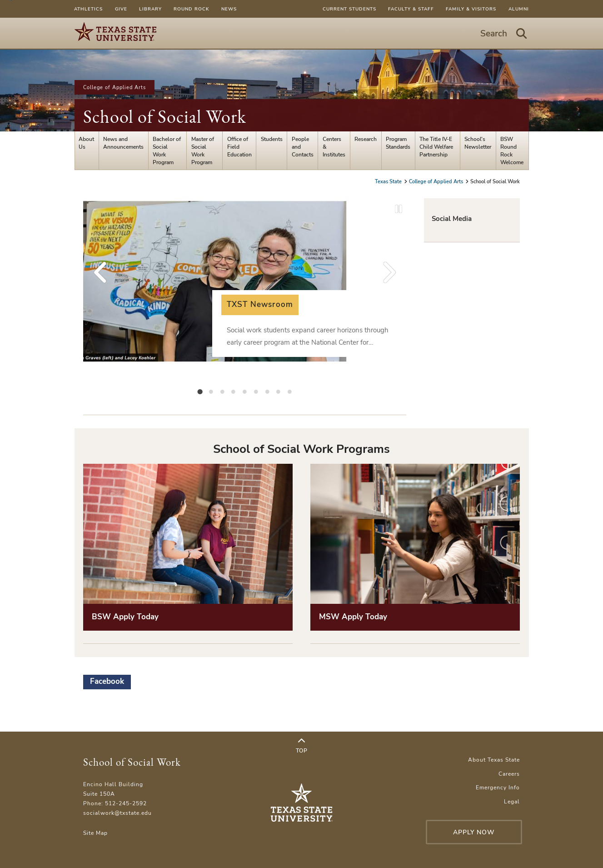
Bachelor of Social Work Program (167, 151)
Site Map (95, 833)
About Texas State (494, 760)
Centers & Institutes (334, 147)
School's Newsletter (478, 143)
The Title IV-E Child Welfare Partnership (436, 147)
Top (302, 746)
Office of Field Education (239, 147)
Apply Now (474, 832)
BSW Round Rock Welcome (512, 151)
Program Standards (398, 143)
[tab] (200, 391)
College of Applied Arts (115, 87)
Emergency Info (498, 787)
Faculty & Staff (411, 9)
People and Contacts (303, 147)
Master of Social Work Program (203, 151)
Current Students (349, 9)
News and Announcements (123, 143)
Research (366, 139)
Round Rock (191, 9)
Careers (509, 774)
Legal (512, 801)
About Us (86, 143)
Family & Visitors (471, 9)
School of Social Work (165, 116)
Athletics (88, 9)
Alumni (519, 9)
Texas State (389, 181)
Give (121, 9)
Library (150, 9)
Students (272, 139)
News (229, 9)
